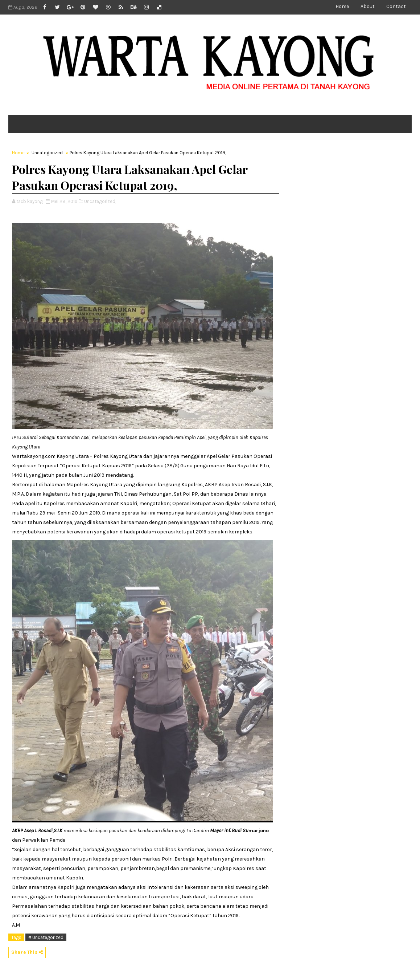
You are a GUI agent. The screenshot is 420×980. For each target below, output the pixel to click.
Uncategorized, (100, 201)
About (368, 6)
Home (342, 6)
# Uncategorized (46, 937)
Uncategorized (47, 153)
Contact (396, 6)
